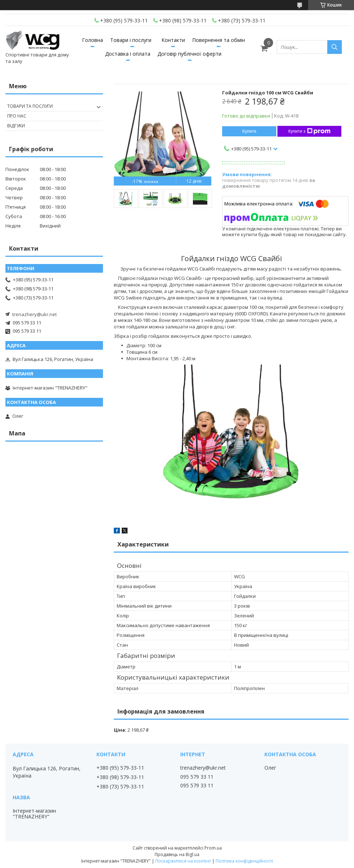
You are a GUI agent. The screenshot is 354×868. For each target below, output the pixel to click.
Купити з (309, 131)
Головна (92, 40)
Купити (249, 131)
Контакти (173, 40)
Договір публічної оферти (189, 54)
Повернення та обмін (219, 40)
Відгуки (16, 126)
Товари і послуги (131, 40)
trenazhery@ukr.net (34, 314)
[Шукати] (334, 47)
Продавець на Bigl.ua (177, 854)
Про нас (17, 116)
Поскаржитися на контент (183, 861)
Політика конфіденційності (244, 861)
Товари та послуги (30, 106)
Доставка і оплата (128, 54)
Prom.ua (213, 848)
